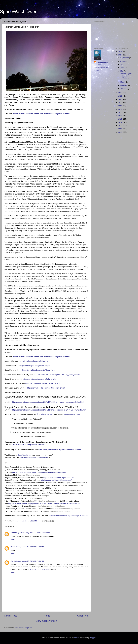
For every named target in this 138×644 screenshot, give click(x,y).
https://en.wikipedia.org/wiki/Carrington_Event (46, 388)
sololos (77, 638)
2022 (120, 96)
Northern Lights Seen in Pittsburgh (126, 76)
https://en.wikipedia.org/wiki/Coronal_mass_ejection (59, 375)
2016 (120, 116)
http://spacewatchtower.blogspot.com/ (56, 480)
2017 (120, 112)
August (123, 61)
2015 (120, 119)
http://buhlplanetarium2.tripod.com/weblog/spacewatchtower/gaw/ (39, 472)
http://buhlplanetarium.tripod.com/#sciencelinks (60, 450)
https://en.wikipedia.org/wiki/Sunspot (35, 366)
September (125, 58)
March (123, 82)
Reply (13, 539)
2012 (120, 129)
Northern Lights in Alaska (39, 569)
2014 (120, 122)
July (122, 64)
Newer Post (11, 616)
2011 (120, 132)
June (123, 68)
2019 (120, 106)
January (124, 89)
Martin (13, 547)
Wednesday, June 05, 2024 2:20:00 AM (35, 533)
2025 (120, 52)
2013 (120, 126)
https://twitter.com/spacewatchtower (29, 444)
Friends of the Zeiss (72, 414)
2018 (120, 109)
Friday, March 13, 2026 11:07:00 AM (30, 547)
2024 (120, 55)
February (124, 85)
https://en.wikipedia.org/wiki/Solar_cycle (39, 379)
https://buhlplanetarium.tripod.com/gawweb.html (68, 516)
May (122, 71)
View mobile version (46, 621)
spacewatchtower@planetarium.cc (34, 457)
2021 (120, 99)
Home (47, 616)
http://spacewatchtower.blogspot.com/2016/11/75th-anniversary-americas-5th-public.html (45, 503)
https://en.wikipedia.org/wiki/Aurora (33, 361)
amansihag (15, 533)
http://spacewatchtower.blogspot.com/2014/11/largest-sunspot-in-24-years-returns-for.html (49, 410)
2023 (120, 93)
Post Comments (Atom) (24, 628)
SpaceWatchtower (18, 12)
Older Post (83, 616)
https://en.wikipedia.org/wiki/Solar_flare (38, 370)
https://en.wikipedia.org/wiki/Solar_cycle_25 (43, 383)
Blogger (92, 638)
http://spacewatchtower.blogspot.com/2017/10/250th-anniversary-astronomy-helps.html (48, 402)
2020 (120, 103)
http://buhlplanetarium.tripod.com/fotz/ (59, 478)
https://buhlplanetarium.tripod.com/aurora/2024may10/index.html (41, 114)
